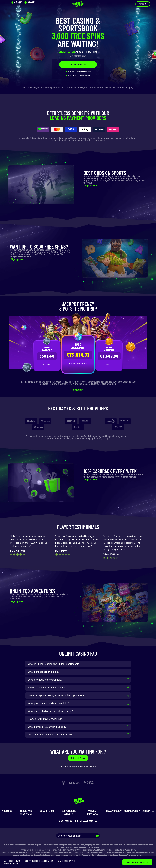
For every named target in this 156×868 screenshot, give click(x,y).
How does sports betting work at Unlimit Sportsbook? (57, 695)
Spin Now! (78, 390)
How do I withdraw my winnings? (45, 719)
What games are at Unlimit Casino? (47, 727)
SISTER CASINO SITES (86, 821)
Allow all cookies (139, 862)
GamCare (113, 855)
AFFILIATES (148, 811)
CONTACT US (66, 821)
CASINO (17, 2)
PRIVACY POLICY (113, 811)
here (29, 256)
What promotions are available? (45, 680)
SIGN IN (143, 4)
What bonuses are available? (43, 672)
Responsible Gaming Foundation (94, 855)
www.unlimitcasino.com (24, 845)
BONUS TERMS (47, 811)
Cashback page (129, 477)
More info (15, 864)
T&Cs (125, 88)
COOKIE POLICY (132, 811)
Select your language (70, 836)
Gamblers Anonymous (128, 855)
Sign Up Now (91, 186)
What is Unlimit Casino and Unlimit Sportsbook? (54, 664)
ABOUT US (7, 811)
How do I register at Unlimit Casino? (47, 688)
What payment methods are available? (49, 703)
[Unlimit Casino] (78, 4)
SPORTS (30, 2)
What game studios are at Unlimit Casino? (51, 711)
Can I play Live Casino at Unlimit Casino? (50, 735)
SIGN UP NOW (78, 64)
